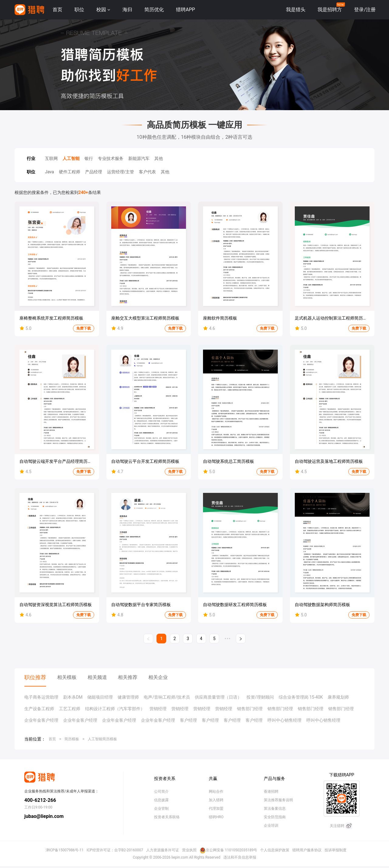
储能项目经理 (100, 697)
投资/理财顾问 (260, 697)
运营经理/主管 (121, 172)
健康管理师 (128, 697)
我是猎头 (296, 10)
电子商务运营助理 (41, 697)
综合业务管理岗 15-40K (301, 697)
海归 (127, 10)
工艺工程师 (70, 709)
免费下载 (84, 328)
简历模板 (72, 739)
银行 (89, 158)
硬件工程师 (70, 172)
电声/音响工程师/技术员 (167, 697)
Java (50, 172)
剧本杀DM (73, 697)
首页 (57, 10)
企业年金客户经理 (41, 720)
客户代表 (147, 172)
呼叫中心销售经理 (284, 720)
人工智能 (71, 158)
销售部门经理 (250, 709)
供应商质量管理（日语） (218, 697)
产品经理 (94, 172)
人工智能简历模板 (102, 739)
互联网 (51, 158)
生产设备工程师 (39, 709)
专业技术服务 (111, 158)
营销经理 (158, 709)
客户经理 (188, 720)
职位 (79, 10)
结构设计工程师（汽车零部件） (115, 709)
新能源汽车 (139, 158)
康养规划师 (338, 697)
